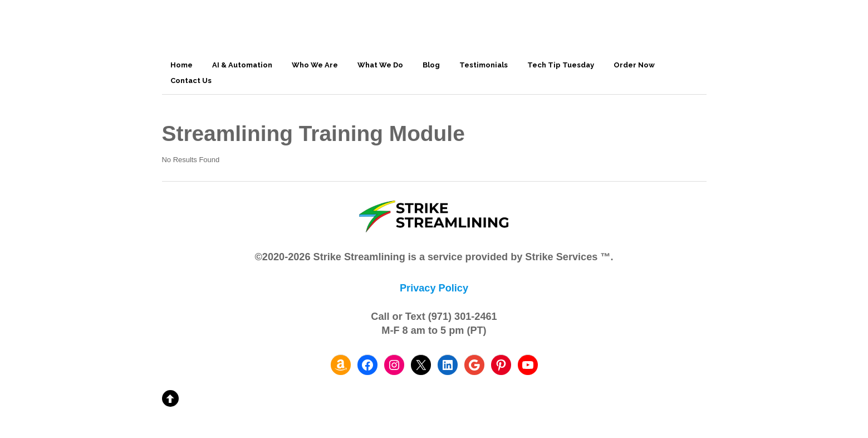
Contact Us (191, 81)
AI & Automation (242, 65)
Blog (431, 65)
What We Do (380, 65)
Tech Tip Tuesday (561, 65)
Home (182, 65)
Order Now (634, 65)
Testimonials (484, 65)
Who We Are (315, 65)
